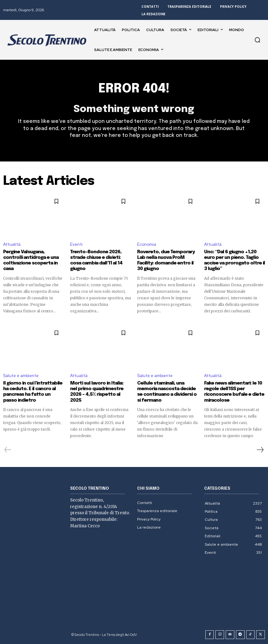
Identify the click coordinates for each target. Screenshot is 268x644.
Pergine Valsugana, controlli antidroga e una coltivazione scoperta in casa (31, 260)
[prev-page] (8, 449)
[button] (257, 40)
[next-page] (260, 449)
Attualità (12, 244)
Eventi (76, 244)
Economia (147, 244)
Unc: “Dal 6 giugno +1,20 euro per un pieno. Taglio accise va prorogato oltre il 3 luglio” (234, 260)
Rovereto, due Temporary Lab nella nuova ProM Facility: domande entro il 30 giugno (166, 260)
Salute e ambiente (21, 375)
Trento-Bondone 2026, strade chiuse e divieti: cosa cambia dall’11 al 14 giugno (96, 260)
